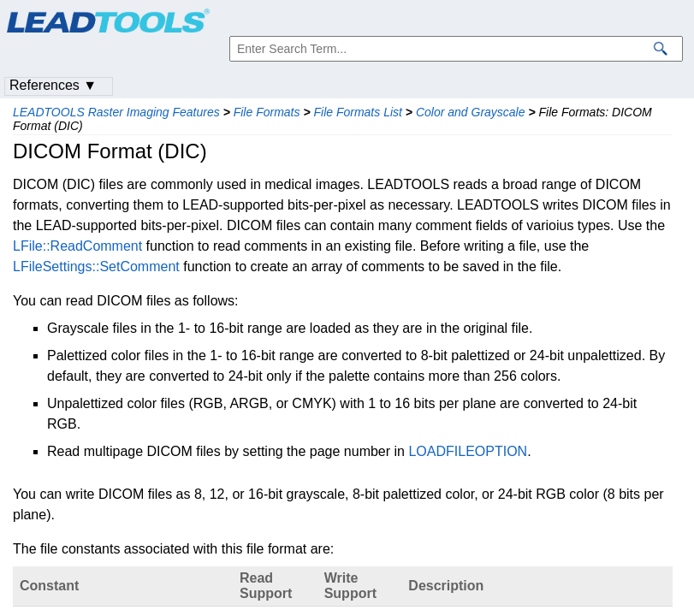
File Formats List (357, 112)
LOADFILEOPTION (468, 451)
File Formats (267, 112)
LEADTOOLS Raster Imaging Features (116, 112)
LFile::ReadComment (77, 246)
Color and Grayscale (471, 112)
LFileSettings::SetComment (96, 267)
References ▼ (53, 85)
